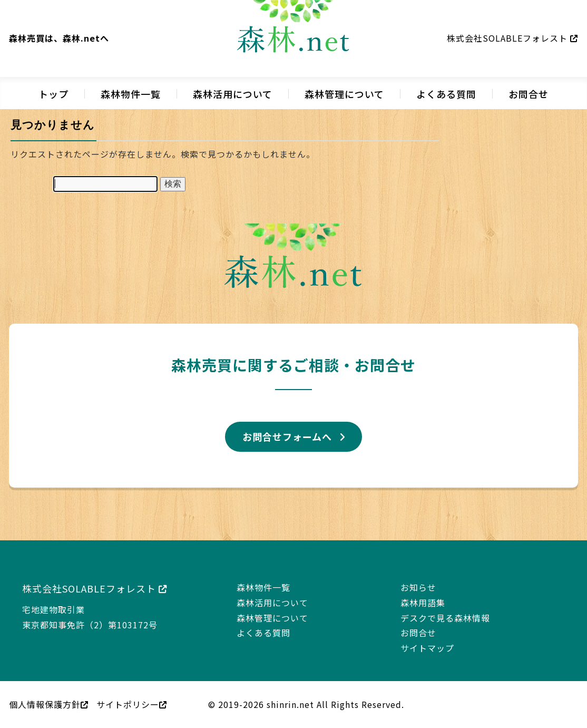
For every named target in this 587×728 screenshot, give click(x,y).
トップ (53, 94)
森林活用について (233, 94)
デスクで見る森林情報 (445, 618)
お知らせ (418, 587)
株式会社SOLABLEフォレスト (512, 38)
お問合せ (529, 94)
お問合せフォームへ (287, 436)
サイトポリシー (132, 704)
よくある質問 (446, 94)
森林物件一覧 (131, 94)
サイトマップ (427, 648)
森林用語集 (423, 603)
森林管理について (344, 94)
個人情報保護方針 (49, 704)
